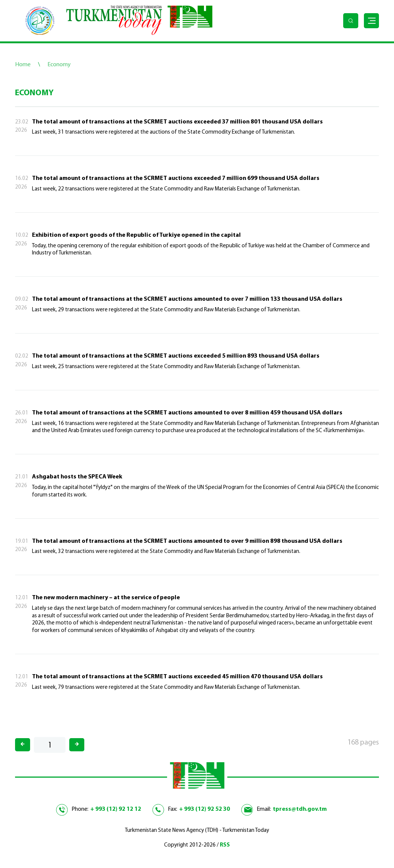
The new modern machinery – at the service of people (106, 598)
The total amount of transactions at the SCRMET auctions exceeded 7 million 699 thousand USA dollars (176, 178)
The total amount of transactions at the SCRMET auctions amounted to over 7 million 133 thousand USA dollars (187, 299)
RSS (225, 845)
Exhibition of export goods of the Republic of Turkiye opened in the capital (136, 235)
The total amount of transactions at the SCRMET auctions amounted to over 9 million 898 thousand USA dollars (187, 541)
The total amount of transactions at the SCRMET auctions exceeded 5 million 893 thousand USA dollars (176, 356)
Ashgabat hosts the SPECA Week (77, 477)
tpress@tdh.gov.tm (300, 809)
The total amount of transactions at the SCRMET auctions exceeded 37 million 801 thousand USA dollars (177, 122)
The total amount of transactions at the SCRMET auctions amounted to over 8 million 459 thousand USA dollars (187, 413)
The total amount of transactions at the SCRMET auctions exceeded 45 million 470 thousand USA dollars (177, 677)
